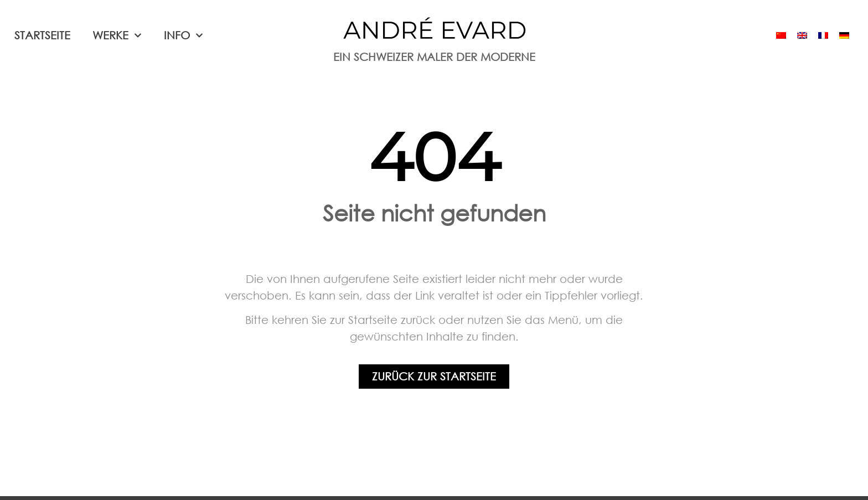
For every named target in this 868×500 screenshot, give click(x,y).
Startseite (42, 35)
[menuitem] (781, 36)
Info (184, 35)
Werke (117, 35)
